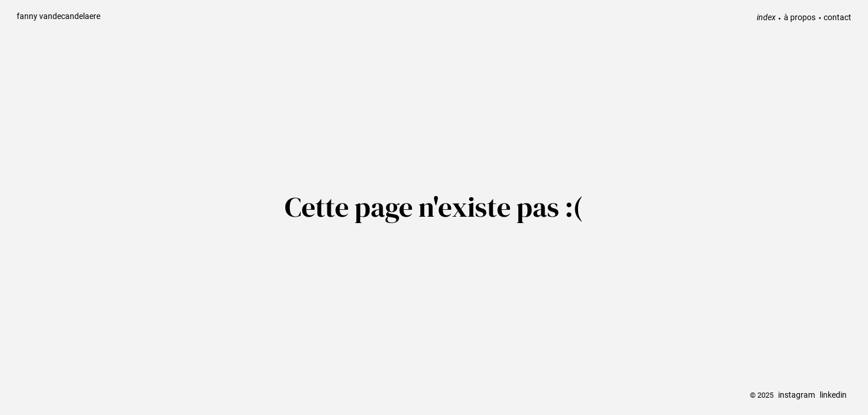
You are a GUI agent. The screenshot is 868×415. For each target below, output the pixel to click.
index (766, 17)
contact (837, 17)
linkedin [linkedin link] (833, 396)
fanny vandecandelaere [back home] (59, 16)
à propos (800, 17)
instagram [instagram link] (797, 396)
